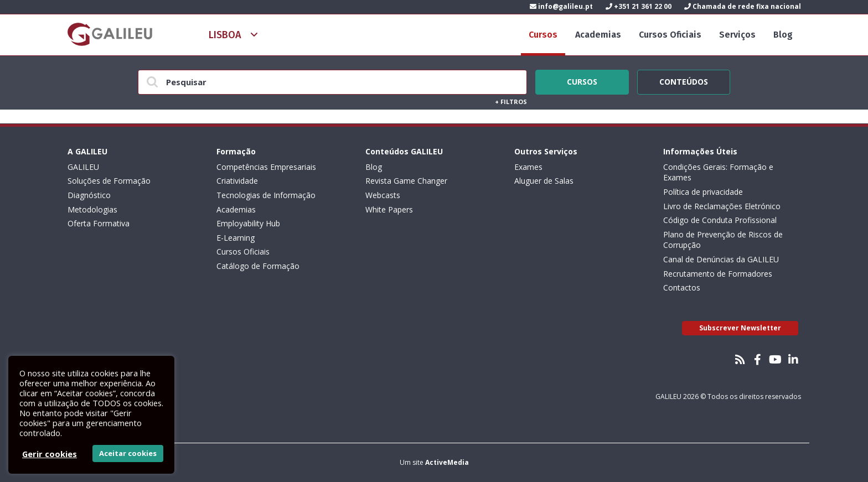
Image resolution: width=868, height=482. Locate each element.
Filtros (511, 102)
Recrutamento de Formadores (718, 274)
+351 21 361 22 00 (639, 6)
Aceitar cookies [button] (128, 453)
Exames (528, 167)
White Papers (389, 209)
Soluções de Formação (109, 181)
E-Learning (236, 238)
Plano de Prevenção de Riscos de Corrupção (723, 240)
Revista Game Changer (406, 181)
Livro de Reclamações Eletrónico (722, 206)
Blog (783, 35)
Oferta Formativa (99, 223)
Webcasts (383, 195)
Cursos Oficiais (670, 35)
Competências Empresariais (266, 167)
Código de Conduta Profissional (720, 220)
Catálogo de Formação (258, 266)
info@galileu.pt (561, 6)
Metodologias (92, 209)
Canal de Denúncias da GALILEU (721, 259)
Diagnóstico (89, 195)
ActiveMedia (447, 462)
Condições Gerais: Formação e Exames (718, 172)
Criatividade (237, 181)
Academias (598, 35)
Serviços (737, 35)
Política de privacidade (703, 192)
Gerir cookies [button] (50, 454)
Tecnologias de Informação (266, 195)
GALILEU (83, 167)
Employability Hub (248, 223)
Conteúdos (684, 80)
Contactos (682, 287)
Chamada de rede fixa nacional (743, 6)
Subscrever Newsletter (740, 328)
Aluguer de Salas (544, 181)
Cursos (543, 35)
